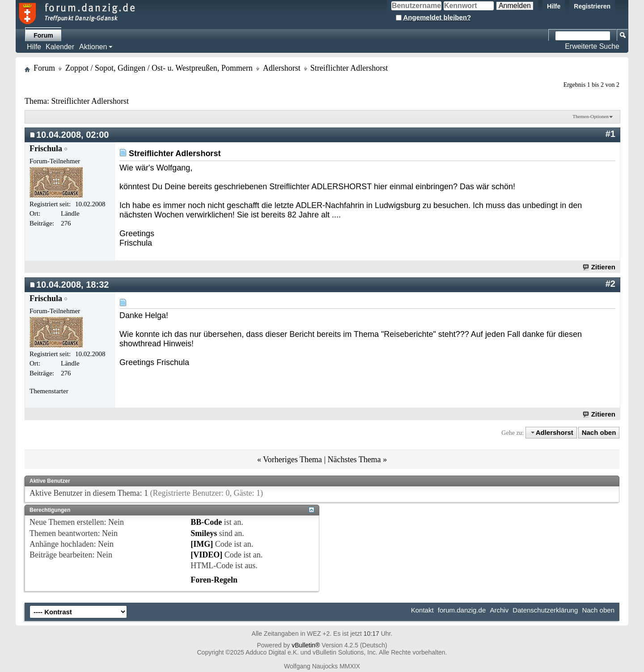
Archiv (499, 610)
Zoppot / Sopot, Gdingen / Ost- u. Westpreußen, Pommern (159, 68)
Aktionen (93, 47)
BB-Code (206, 522)
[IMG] (202, 544)
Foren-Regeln (214, 580)
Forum (43, 35)
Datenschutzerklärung (545, 610)
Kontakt (422, 610)
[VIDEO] (206, 555)
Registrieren (592, 6)
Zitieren (600, 267)
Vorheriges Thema (292, 459)
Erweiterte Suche (592, 46)
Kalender (60, 47)
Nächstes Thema (354, 459)
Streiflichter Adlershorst (90, 101)
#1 (610, 134)
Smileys (204, 533)
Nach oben (599, 432)
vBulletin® (306, 645)
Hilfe (554, 6)
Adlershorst (282, 68)
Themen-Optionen (591, 116)
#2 (610, 284)
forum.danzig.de (462, 610)
